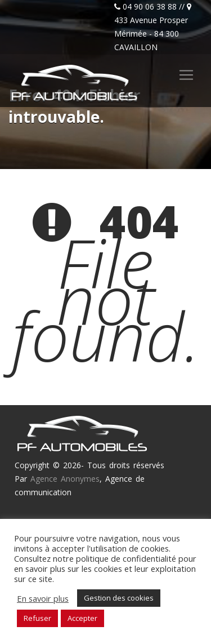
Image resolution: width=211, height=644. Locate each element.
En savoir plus (43, 598)
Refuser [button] (37, 618)
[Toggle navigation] (186, 75)
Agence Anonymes (65, 479)
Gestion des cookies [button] (119, 598)
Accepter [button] (82, 618)
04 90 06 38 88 (150, 6)
